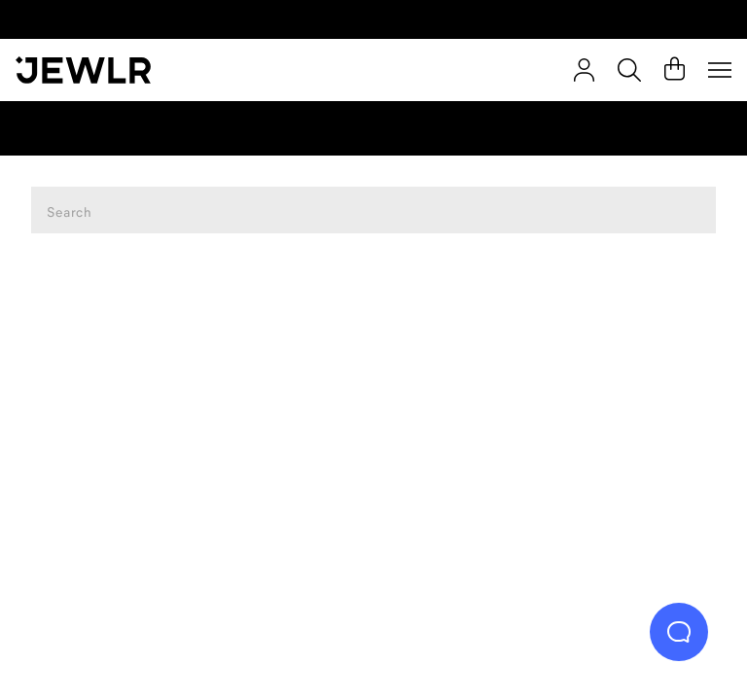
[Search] (629, 70)
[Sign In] (584, 70)
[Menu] (720, 70)
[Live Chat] (679, 632)
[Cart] (675, 70)
